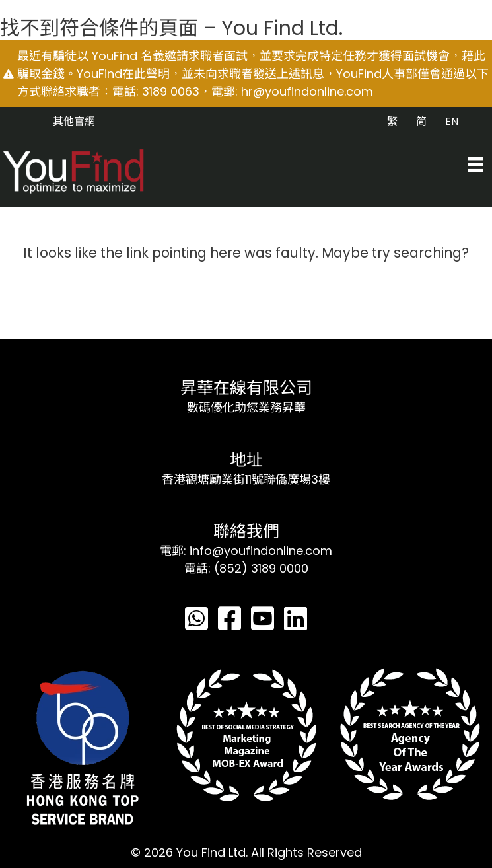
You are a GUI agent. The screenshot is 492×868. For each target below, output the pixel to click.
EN (452, 121)
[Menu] (475, 164)
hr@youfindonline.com (307, 91)
